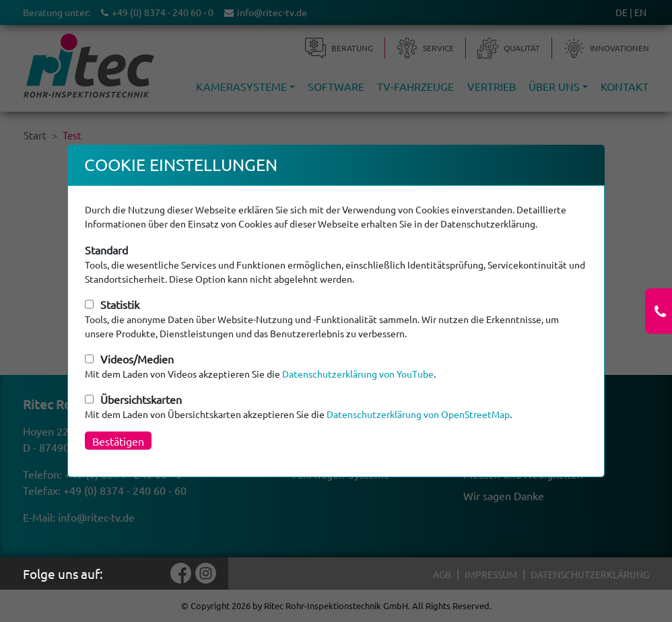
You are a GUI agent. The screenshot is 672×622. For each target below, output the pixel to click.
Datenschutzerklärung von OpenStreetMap (418, 414)
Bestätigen (118, 441)
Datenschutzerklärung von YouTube (358, 374)
